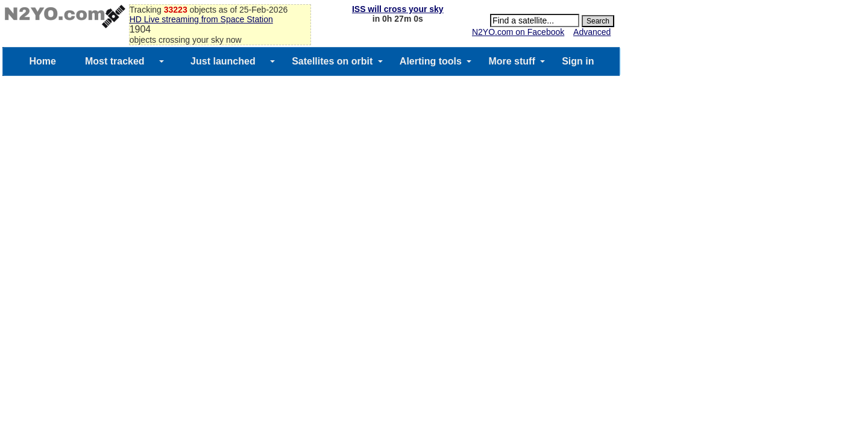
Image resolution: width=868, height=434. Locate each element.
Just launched (223, 61)
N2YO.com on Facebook (518, 32)
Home (42, 61)
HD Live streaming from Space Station (201, 19)
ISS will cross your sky (398, 9)
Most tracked (115, 61)
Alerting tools (431, 61)
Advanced (592, 32)
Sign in (578, 61)
